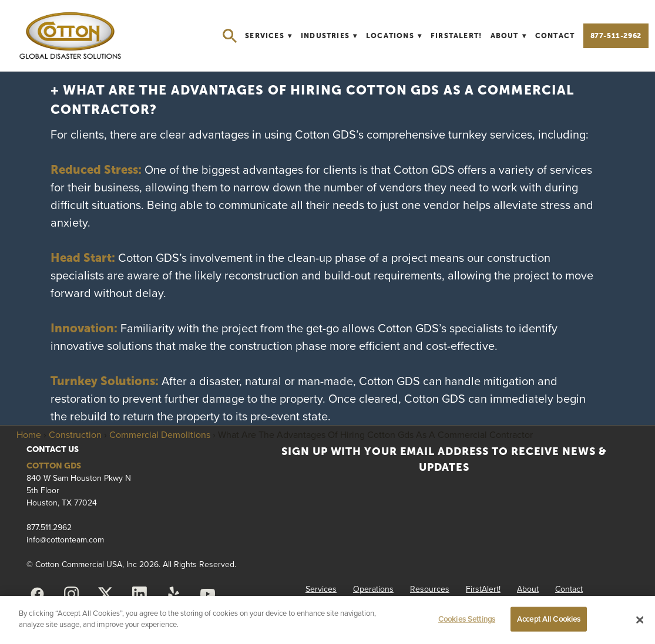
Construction (75, 434)
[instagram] (72, 594)
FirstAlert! (456, 36)
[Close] (640, 620)
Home (29, 434)
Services (268, 36)
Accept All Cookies (549, 619)
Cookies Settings (467, 619)
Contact (555, 36)
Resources (430, 589)
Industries (329, 36)
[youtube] (208, 594)
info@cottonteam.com (65, 540)
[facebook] (38, 594)
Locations (394, 36)
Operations (373, 589)
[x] (106, 594)
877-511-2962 (616, 36)
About (509, 36)
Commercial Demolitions (160, 434)
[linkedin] (140, 594)
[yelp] (174, 594)
